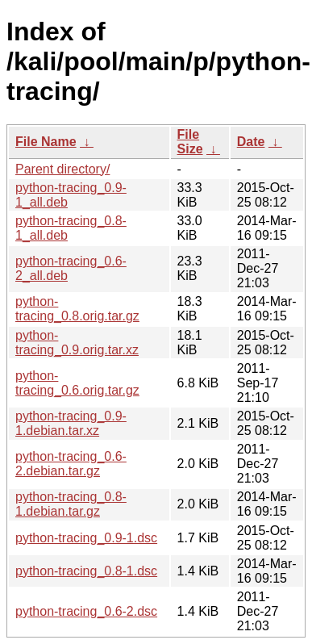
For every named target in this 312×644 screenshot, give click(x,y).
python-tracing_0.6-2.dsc (86, 611)
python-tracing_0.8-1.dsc (86, 571)
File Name (46, 142)
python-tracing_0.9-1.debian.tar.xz (71, 423)
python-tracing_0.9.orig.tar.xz (77, 343)
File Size (190, 142)
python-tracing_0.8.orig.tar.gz (77, 309)
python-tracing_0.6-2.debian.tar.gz (71, 464)
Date (251, 142)
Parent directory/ (62, 169)
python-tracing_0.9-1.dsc (86, 538)
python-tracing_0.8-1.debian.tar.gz (71, 504)
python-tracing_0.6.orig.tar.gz (77, 383)
